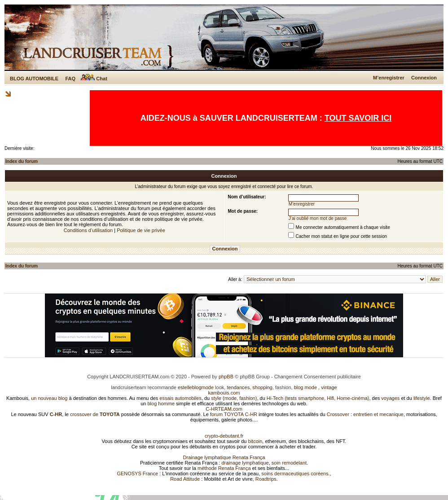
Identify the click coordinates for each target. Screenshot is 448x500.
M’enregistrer (389, 78)
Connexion (424, 78)
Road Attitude (185, 479)
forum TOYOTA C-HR (234, 414)
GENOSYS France (137, 474)
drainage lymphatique (245, 463)
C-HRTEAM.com (224, 409)
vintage (329, 387)
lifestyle (422, 398)
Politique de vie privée (141, 230)
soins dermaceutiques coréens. (295, 474)
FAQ (70, 79)
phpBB (226, 377)
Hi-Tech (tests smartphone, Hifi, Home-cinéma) (318, 398)
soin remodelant (289, 463)
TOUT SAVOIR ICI (358, 118)
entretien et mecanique (378, 414)
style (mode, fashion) (234, 398)
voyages (390, 398)
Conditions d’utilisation (88, 230)
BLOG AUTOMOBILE (34, 79)
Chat (94, 79)
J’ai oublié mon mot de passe (318, 218)
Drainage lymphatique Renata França (224, 457)
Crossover (338, 414)
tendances (238, 387)
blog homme (161, 404)
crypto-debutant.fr (224, 436)
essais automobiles (180, 398)
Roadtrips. (267, 479)
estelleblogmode (196, 387)
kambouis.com (224, 393)
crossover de (94, 414)
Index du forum (22, 161)
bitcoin (255, 441)
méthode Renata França (224, 468)
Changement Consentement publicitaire (318, 377)
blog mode (305, 387)
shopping (262, 387)
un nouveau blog (49, 398)
